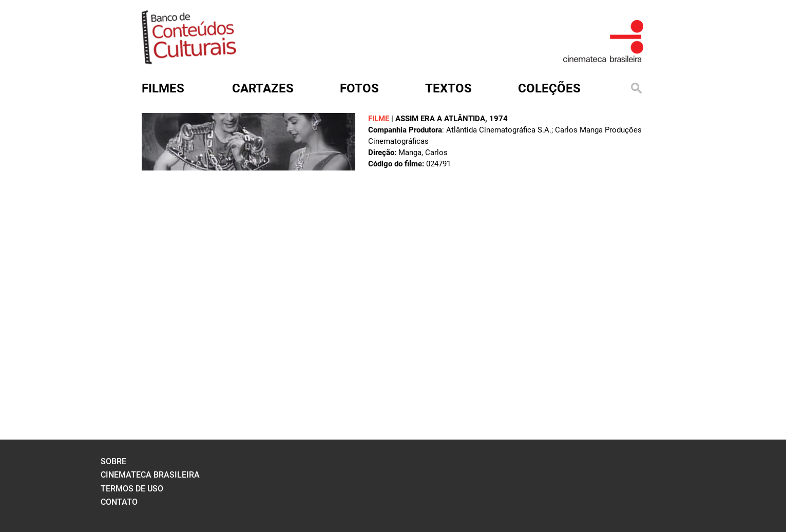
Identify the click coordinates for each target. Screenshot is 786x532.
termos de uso (132, 489)
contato (119, 502)
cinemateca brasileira (150, 475)
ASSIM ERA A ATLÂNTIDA (440, 119)
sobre (113, 461)
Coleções (549, 88)
